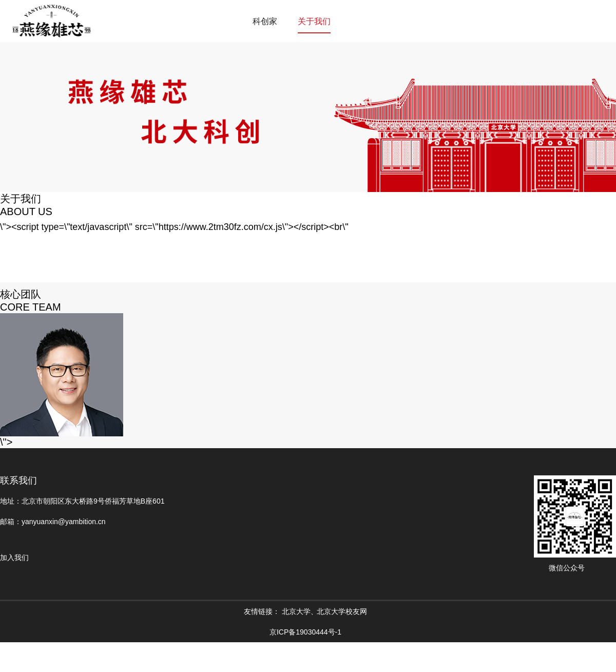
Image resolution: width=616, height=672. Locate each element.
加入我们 (14, 558)
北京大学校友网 (342, 611)
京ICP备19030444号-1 (305, 632)
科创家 (265, 21)
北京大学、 (300, 611)
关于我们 (314, 21)
